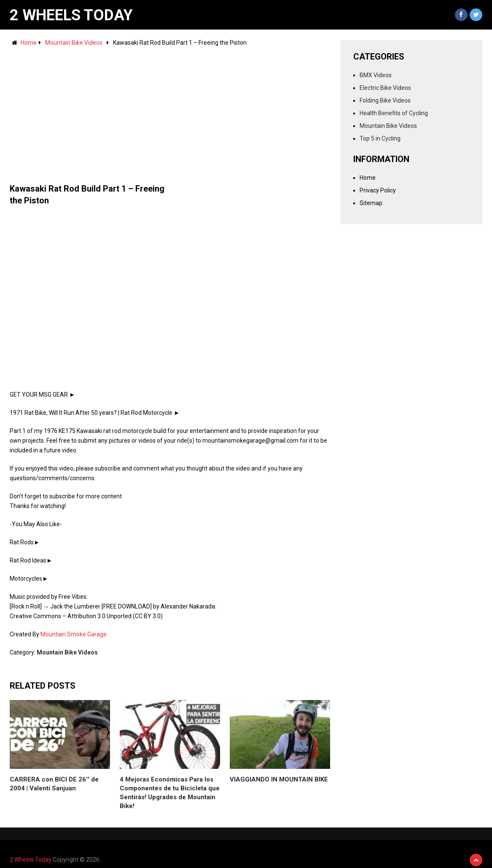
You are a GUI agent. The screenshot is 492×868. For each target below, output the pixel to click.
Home (29, 43)
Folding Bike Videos (385, 100)
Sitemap (371, 203)
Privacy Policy (378, 190)
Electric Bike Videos (385, 88)
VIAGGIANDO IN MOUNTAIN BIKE (279, 779)
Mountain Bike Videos (74, 43)
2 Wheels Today (71, 15)
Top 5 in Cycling (380, 138)
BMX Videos (376, 75)
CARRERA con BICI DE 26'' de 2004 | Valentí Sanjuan (54, 784)
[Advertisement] (170, 111)
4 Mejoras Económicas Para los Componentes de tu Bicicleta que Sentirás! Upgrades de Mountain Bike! (170, 793)
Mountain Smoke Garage (74, 634)
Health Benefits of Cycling (394, 113)
